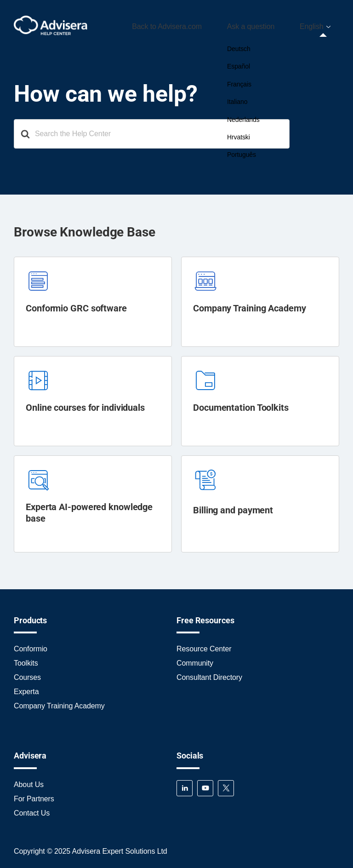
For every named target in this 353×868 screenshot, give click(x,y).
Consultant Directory (209, 674)
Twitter (226, 785)
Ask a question (267, 25)
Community (195, 660)
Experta (26, 688)
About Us (29, 781)
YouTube (205, 785)
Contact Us (32, 810)
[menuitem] (320, 25)
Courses (27, 674)
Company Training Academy (59, 703)
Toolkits (26, 660)
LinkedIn (185, 785)
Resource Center (204, 646)
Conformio (31, 646)
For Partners (34, 796)
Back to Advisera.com (193, 25)
